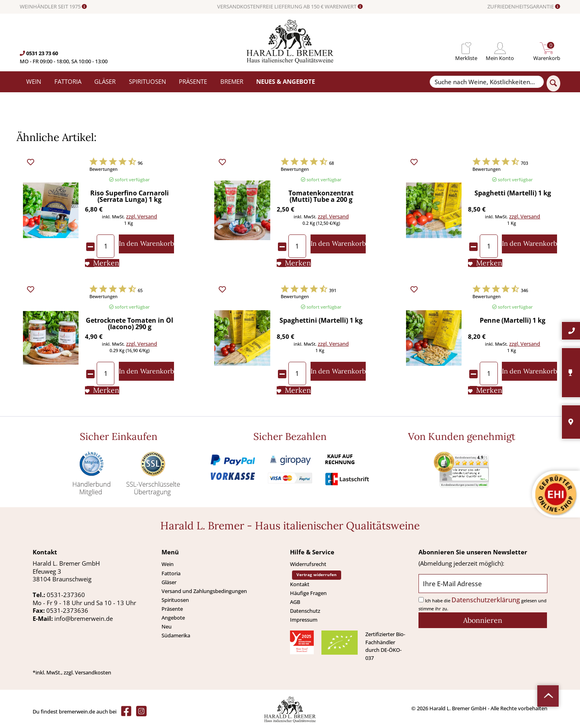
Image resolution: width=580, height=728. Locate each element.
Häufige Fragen (308, 593)
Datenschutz (305, 611)
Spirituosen (175, 600)
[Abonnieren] (483, 620)
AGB (295, 602)
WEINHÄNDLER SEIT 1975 (53, 7)
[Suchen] (553, 83)
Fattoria (171, 573)
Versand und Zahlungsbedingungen (204, 591)
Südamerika (176, 635)
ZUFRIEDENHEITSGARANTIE (524, 7)
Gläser (169, 582)
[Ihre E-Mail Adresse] (483, 584)
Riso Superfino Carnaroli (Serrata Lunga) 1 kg (129, 197)
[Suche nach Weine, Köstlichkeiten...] (487, 82)
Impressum (304, 620)
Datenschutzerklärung (486, 600)
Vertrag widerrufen (317, 575)
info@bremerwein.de (84, 618)
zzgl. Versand (142, 216)
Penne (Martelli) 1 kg (513, 321)
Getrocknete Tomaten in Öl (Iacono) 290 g (129, 324)
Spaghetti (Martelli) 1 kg (513, 194)
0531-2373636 (67, 610)
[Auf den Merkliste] (102, 263)
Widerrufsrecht (308, 564)
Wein (168, 564)
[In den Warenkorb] (146, 244)
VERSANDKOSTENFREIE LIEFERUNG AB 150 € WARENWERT (290, 7)
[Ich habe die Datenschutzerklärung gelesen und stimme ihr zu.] (421, 600)
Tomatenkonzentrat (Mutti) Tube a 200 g (321, 197)
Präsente (172, 609)
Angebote (173, 618)
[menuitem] (466, 48)
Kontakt (300, 584)
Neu (167, 626)
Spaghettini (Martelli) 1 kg (321, 321)
